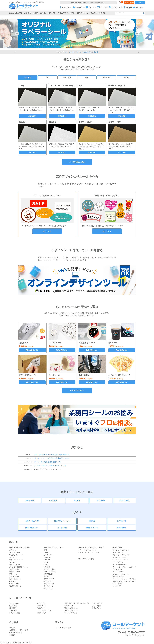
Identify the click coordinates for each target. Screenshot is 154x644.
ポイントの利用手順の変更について (48, 462)
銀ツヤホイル (48, 576)
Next (139, 52)
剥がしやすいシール (16, 560)
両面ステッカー (118, 576)
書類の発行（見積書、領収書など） (77, 603)
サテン (46, 562)
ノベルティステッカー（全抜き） (125, 579)
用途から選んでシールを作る (20, 13)
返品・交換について (71, 610)
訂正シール (13, 574)
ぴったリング (117, 584)
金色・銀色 (67, 78)
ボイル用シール (118, 572)
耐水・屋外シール (16, 565)
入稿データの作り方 (32, 521)
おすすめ (28, 78)
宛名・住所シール (16, 579)
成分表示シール (15, 572)
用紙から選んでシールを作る (44, 13)
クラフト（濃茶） (50, 572)
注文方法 (92, 521)
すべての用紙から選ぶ (77, 162)
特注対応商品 (117, 547)
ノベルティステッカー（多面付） (125, 581)
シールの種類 (29, 500)
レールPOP (117, 586)
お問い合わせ (122, 528)
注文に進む (32, 116)
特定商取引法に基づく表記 (19, 630)
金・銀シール (14, 584)
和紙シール (13, 581)
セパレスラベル (118, 553)
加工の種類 (101, 500)
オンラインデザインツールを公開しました (50, 465)
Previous (15, 52)
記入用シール (14, 576)
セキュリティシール (120, 565)
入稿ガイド (41, 608)
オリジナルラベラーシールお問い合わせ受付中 (82, 52)
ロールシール (14, 562)
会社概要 (12, 628)
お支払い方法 (69, 606)
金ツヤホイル (48, 586)
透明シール (13, 557)
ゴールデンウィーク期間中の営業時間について (52, 458)
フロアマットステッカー (121, 574)
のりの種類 (53, 500)
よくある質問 (62, 528)
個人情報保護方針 (16, 633)
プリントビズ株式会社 (63, 628)
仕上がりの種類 (15, 613)
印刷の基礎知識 (98, 603)
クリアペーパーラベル (121, 560)
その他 (126, 78)
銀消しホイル (48, 581)
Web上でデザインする (66, 13)
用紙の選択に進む (32, 350)
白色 (47, 78)
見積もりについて (92, 528)
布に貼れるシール (16, 586)
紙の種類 (77, 500)
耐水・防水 (107, 78)
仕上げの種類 (125, 500)
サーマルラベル (118, 562)
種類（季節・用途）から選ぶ (88, 553)
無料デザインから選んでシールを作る (91, 13)
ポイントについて (71, 613)
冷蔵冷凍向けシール (16, 555)
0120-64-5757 (84, 3)
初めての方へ (42, 603)
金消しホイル (48, 588)
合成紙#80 (47, 557)
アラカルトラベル (119, 557)
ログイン (140, 3)
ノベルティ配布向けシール (19, 567)
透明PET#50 (48, 574)
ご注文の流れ (42, 613)
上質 (45, 550)
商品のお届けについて (72, 608)
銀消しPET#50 (49, 584)
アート (46, 553)
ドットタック (117, 569)
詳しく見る (47, 231)
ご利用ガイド (122, 521)
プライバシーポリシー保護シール (125, 567)
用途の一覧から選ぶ (77, 390)
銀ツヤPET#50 (49, 579)
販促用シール (14, 569)
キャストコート (49, 555)
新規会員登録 (129, 3)
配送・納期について (32, 528)
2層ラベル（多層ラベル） (122, 555)
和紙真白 (47, 565)
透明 (87, 78)
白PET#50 (47, 560)
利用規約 (12, 635)
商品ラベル (13, 550)
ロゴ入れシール (15, 553)
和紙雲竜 (47, 567)
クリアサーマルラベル (121, 550)
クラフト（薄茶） (50, 569)
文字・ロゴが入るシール (87, 550)
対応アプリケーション (62, 521)
